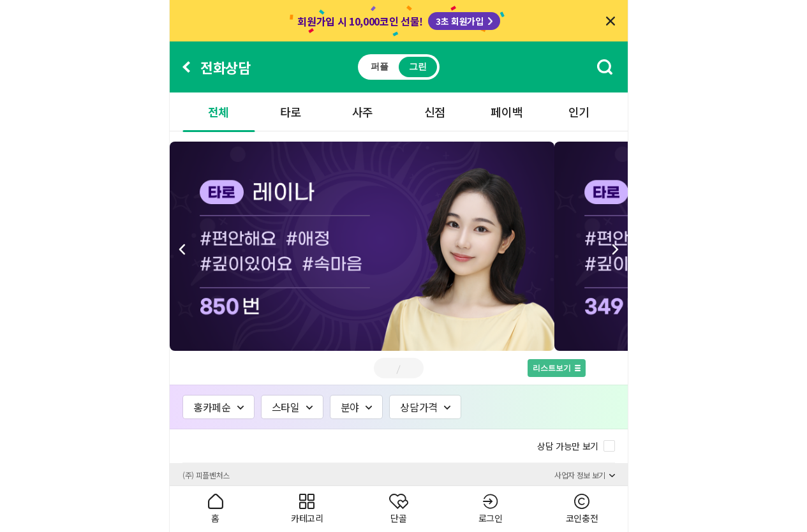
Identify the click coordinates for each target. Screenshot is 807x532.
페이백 (507, 112)
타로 (291, 112)
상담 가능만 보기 (568, 446)
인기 (579, 112)
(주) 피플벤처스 (206, 475)
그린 (418, 67)
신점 (435, 112)
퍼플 (379, 67)
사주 (363, 112)
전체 (218, 112)
